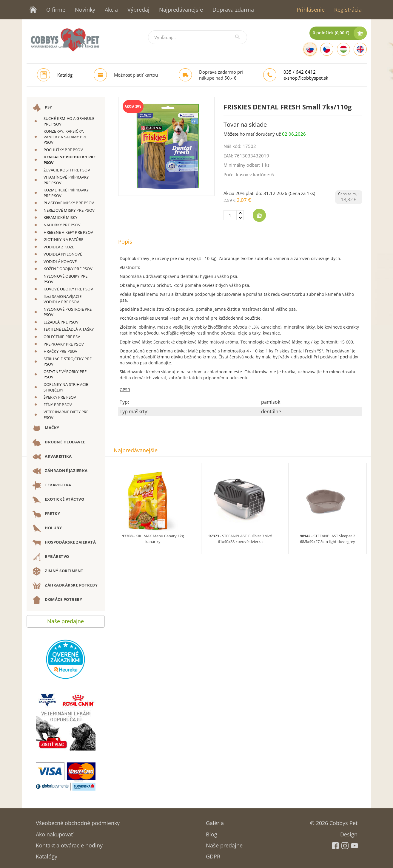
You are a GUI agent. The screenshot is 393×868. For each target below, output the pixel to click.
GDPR (213, 854)
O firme (56, 10)
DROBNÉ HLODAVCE (59, 442)
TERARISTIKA (52, 485)
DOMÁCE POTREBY (57, 600)
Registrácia (348, 10)
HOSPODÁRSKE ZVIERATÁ (64, 543)
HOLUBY (47, 528)
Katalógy (47, 854)
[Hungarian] (343, 49)
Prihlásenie (311, 10)
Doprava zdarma (233, 10)
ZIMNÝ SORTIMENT (58, 571)
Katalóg (65, 75)
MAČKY (46, 428)
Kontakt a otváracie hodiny (69, 843)
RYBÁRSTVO (51, 557)
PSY (42, 108)
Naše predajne (65, 620)
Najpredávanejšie (181, 10)
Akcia (111, 10)
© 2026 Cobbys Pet (334, 821)
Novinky (85, 10)
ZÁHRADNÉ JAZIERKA (60, 471)
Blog (212, 832)
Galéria (215, 821)
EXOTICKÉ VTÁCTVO (58, 500)
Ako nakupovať (54, 832)
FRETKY (46, 514)
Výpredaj (138, 10)
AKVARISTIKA (52, 457)
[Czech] (327, 49)
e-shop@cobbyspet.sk (306, 78)
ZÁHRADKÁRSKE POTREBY (65, 586)
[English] (360, 49)
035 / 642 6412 (300, 72)
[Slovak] (310, 49)
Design (349, 832)
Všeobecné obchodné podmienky (78, 821)
